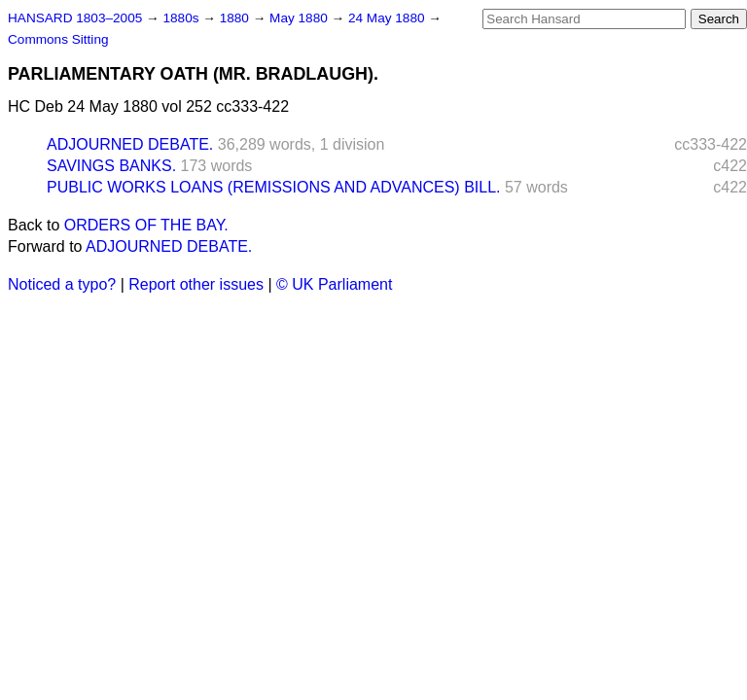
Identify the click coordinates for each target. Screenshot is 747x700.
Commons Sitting (58, 39)
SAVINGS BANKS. (111, 166)
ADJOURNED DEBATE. (130, 144)
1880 (236, 18)
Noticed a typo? (62, 284)
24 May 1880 (388, 18)
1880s (182, 18)
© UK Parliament (334, 284)
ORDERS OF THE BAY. (146, 225)
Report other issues (196, 284)
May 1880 (300, 18)
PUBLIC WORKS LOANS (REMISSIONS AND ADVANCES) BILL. (273, 187)
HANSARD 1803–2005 (75, 18)
